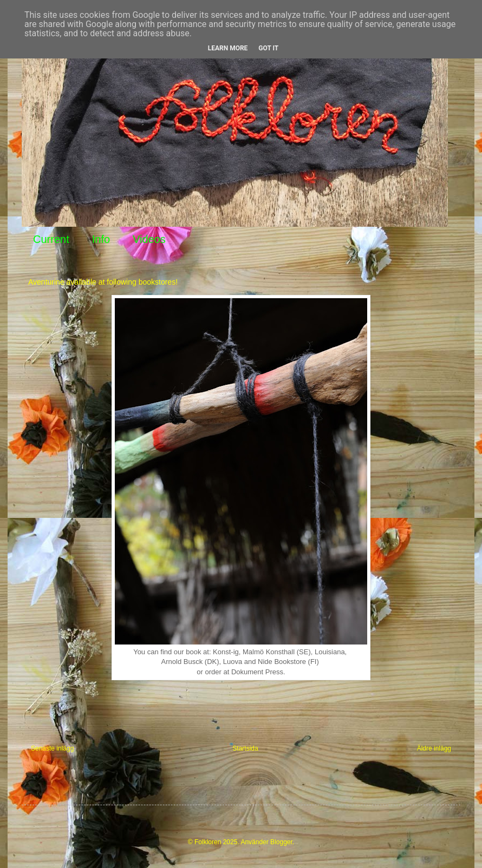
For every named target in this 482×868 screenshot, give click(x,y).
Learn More (228, 48)
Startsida (245, 748)
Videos (149, 239)
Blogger (281, 842)
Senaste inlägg (52, 748)
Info (101, 239)
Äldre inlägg (434, 748)
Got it (268, 48)
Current (51, 239)
